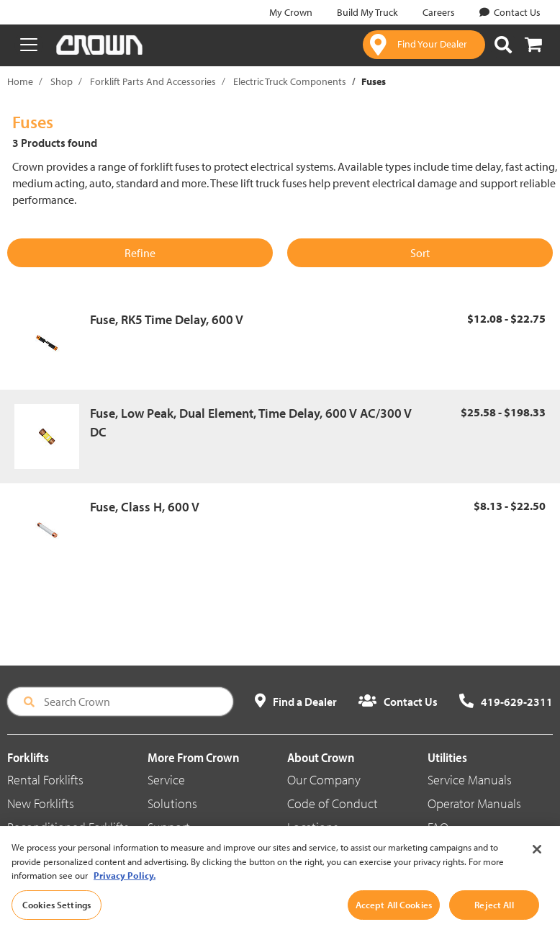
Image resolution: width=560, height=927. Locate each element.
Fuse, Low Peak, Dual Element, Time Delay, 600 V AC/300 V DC (251, 422)
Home (20, 81)
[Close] (537, 867)
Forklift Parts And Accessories (153, 81)
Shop (62, 81)
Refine (140, 253)
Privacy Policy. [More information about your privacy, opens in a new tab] (125, 893)
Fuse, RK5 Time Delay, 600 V (167, 319)
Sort (420, 253)
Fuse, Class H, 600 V (145, 507)
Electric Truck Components (290, 81)
